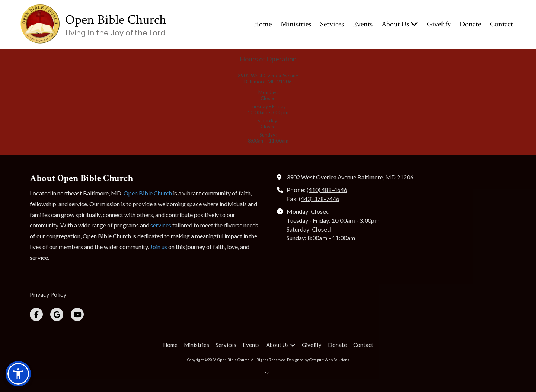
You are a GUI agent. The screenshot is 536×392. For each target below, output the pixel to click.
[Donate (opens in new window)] (470, 25)
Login (268, 372)
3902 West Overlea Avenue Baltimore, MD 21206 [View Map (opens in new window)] (350, 177)
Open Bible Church (116, 20)
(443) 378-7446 (319, 199)
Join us (159, 247)
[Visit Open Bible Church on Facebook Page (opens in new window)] (36, 314)
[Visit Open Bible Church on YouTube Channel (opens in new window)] (77, 314)
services (161, 225)
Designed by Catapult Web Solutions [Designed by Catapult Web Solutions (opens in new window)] (318, 360)
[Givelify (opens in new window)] (439, 25)
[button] (18, 374)
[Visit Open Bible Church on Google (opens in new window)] (57, 314)
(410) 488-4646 (327, 190)
